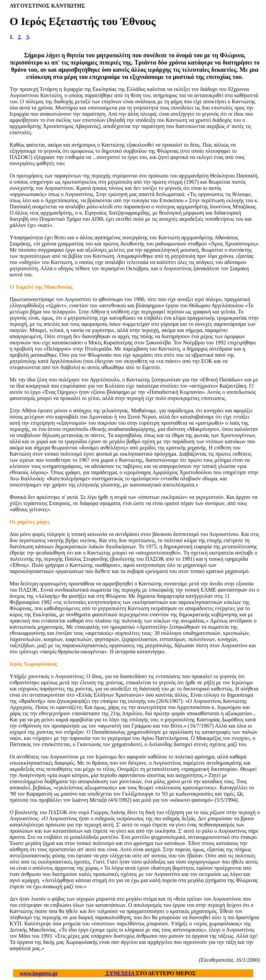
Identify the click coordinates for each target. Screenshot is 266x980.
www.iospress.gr (39, 973)
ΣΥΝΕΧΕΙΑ (120, 973)
